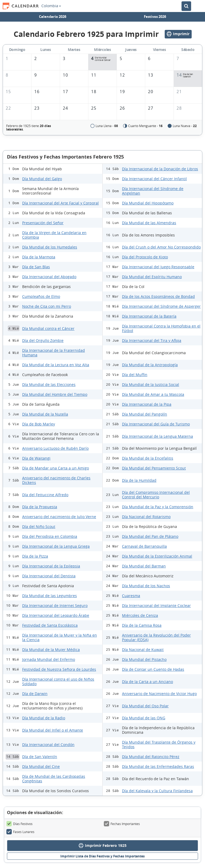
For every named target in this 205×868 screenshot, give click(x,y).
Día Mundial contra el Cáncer (48, 328)
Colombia (51, 6)
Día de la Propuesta (40, 507)
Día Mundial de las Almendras (149, 223)
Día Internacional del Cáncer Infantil (154, 179)
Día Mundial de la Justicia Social (151, 384)
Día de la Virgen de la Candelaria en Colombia (54, 235)
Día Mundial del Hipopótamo (148, 203)
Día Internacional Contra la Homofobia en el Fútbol (161, 328)
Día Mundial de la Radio (44, 718)
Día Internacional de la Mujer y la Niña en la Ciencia (60, 637)
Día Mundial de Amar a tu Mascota (153, 394)
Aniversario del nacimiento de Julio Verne (59, 517)
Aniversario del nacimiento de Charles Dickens (56, 480)
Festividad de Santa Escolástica (50, 625)
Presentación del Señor (43, 223)
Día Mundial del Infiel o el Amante (53, 730)
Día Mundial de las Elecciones (49, 384)
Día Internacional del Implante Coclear (156, 605)
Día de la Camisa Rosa (142, 625)
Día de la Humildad (139, 480)
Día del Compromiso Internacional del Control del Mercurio (156, 495)
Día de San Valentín (40, 757)
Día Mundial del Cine (41, 766)
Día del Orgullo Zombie (43, 340)
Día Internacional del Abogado (49, 277)
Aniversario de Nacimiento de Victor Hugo (159, 694)
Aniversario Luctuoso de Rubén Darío (55, 448)
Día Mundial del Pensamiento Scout (154, 468)
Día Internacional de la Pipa (147, 404)
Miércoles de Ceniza (140, 615)
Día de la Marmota (39, 257)
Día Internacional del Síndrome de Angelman (153, 191)
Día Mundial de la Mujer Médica (51, 650)
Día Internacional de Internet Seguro (55, 605)
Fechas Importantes (122, 824)
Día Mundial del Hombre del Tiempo (55, 394)
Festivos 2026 (155, 17)
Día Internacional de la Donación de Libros (160, 169)
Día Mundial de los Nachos (146, 586)
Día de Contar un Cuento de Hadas (153, 669)
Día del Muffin (135, 375)
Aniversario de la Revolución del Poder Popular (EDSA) (156, 637)
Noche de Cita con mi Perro (47, 306)
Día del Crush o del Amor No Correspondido (161, 247)
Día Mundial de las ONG (144, 718)
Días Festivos (19, 824)
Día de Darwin (35, 694)
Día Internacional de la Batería (149, 316)
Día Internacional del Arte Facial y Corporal (60, 203)
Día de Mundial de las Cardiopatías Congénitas (54, 779)
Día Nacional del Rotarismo (146, 517)
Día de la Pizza (35, 556)
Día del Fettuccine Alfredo (45, 495)
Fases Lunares (20, 832)
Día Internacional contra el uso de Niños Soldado (58, 681)
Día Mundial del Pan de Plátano (150, 536)
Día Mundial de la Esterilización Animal (157, 556)
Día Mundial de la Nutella (45, 414)
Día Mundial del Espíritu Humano (152, 277)
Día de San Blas (36, 267)
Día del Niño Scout (39, 526)
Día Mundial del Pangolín (145, 414)
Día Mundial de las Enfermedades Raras (158, 766)
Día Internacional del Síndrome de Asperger (161, 306)
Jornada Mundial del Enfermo (49, 659)
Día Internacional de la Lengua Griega (56, 546)
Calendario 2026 (53, 17)
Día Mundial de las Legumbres (50, 596)
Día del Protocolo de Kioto (145, 257)
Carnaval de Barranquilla (144, 546)
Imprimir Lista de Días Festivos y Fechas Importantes (102, 856)
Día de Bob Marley (39, 424)
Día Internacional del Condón (48, 745)
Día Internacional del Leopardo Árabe (56, 615)
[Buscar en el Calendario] (186, 6)
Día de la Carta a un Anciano (147, 682)
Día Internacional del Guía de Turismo (156, 424)
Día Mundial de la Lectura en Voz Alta (56, 365)
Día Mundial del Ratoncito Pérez (151, 757)
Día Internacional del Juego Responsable (158, 267)
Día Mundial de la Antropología (150, 365)
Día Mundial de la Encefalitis (148, 458)
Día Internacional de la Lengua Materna (157, 436)
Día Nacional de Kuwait (143, 650)
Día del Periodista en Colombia (50, 536)
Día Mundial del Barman (144, 566)
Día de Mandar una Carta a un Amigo (56, 468)
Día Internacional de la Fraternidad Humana (54, 353)
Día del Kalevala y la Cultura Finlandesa (157, 791)
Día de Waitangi (36, 458)
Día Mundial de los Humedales (50, 247)
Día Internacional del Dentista (49, 576)
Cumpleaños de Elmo (41, 296)
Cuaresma (131, 596)
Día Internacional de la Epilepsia (51, 566)
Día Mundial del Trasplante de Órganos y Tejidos (159, 744)
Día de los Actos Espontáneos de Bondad (158, 296)
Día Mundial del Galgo (42, 179)
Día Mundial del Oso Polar (145, 706)
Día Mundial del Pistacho (144, 659)
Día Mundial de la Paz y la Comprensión (158, 507)
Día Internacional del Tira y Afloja (152, 340)
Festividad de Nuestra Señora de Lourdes (59, 669)
